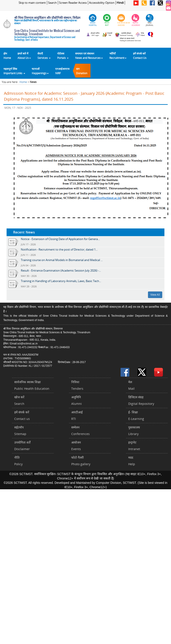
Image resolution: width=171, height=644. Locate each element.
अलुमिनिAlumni (77, 400)
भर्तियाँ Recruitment (118, 56)
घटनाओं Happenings (40, 71)
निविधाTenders (77, 385)
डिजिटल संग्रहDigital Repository (141, 400)
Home (23, 82)
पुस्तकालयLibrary (134, 431)
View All (155, 295)
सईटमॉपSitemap (20, 431)
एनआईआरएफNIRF (62, 71)
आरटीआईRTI (77, 415)
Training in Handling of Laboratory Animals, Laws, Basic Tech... (61, 281)
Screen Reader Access (73, 3)
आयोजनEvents (76, 446)
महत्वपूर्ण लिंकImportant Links (14, 71)
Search (52, 3)
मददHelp (132, 461)
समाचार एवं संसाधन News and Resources (89, 56)
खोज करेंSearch (19, 400)
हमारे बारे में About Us (24, 56)
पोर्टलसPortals (63, 56)
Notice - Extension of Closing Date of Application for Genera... (60, 239)
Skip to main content (32, 3)
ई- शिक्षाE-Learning (136, 415)
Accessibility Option (102, 3)
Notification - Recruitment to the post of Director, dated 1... (59, 249)
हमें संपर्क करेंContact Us (140, 56)
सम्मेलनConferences (80, 431)
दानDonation (82, 71)
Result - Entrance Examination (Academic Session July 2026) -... (61, 270)
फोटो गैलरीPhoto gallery (81, 461)
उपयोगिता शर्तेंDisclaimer (22, 446)
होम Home (7, 56)
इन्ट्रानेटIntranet (134, 446)
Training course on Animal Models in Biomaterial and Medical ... (62, 260)
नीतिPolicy (18, 461)
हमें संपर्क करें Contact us (22, 415)
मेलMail (131, 385)
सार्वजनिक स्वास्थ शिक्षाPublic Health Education (32, 385)
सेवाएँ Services (44, 56)
